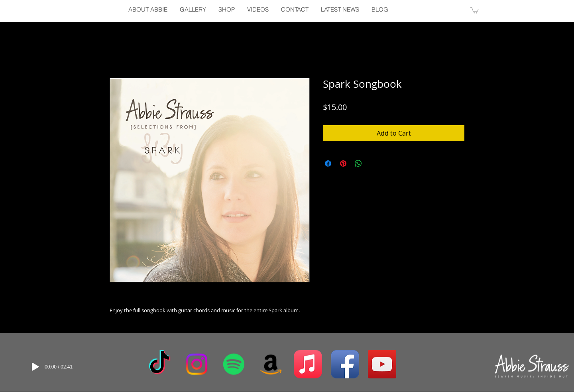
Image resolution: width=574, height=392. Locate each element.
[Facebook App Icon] (345, 364)
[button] (475, 10)
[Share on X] (373, 163)
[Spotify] (234, 364)
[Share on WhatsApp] (358, 163)
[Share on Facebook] (328, 163)
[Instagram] (197, 364)
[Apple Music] (308, 364)
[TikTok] (160, 364)
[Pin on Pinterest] (343, 163)
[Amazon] (271, 364)
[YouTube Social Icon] (382, 364)
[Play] (35, 367)
